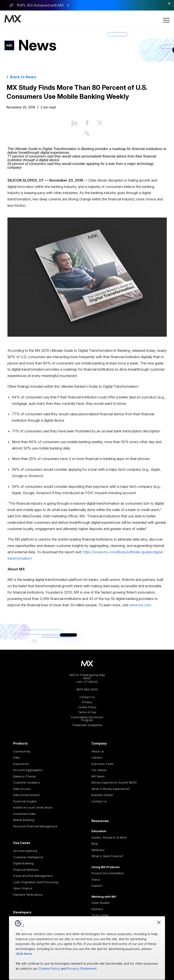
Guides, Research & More (109, 837)
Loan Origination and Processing (36, 882)
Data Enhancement (26, 795)
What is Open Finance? (107, 856)
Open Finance (23, 888)
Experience (21, 764)
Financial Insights (25, 801)
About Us (98, 751)
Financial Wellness (26, 870)
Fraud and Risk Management (33, 876)
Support (97, 886)
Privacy (87, 702)
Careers (97, 757)
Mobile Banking (24, 820)
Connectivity (22, 751)
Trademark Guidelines (87, 725)
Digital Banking (23, 863)
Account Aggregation (28, 770)
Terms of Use (87, 712)
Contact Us (87, 697)
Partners (97, 909)
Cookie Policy (87, 707)
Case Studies (101, 903)
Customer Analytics (27, 782)
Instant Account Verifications (33, 807)
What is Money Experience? (111, 789)
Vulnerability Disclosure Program (87, 719)
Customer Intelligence (28, 857)
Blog (95, 844)
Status (96, 879)
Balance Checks (25, 776)
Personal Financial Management (35, 826)
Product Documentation (108, 873)
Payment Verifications (28, 895)
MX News (98, 776)
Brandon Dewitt (102, 795)
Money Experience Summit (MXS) (114, 782)
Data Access (22, 789)
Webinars (98, 850)
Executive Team (102, 764)
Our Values (99, 770)
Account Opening (25, 851)
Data (16, 757)
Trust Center (100, 915)
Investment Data (24, 814)
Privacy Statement (82, 969)
